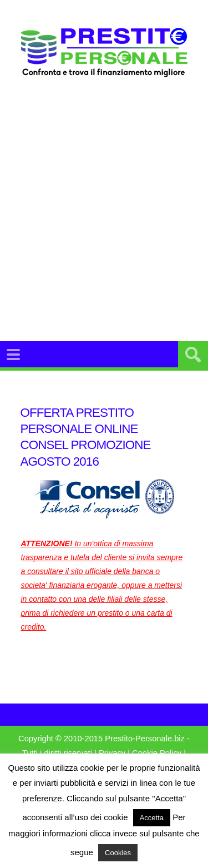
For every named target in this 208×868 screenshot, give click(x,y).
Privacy (112, 753)
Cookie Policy (157, 753)
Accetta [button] (152, 818)
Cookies (118, 853)
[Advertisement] (104, 223)
